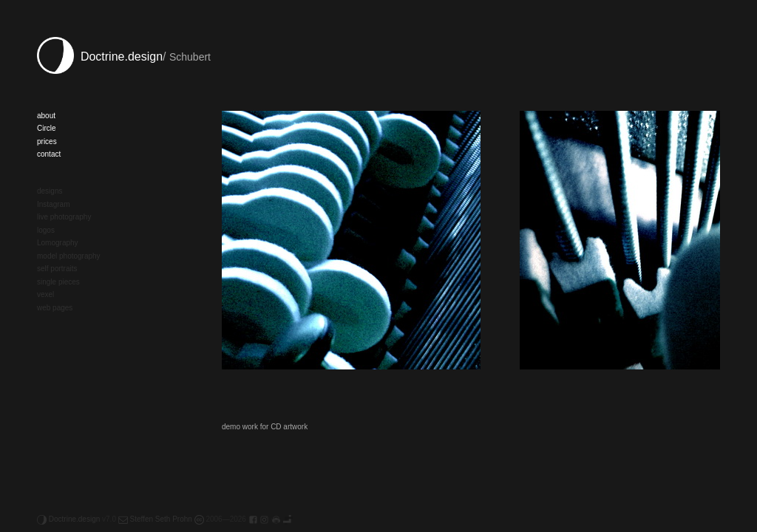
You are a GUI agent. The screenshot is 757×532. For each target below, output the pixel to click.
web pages (55, 308)
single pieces (58, 282)
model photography (69, 256)
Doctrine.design (100, 57)
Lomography (58, 243)
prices (47, 141)
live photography (64, 217)
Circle (47, 128)
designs (50, 191)
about (46, 116)
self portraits (57, 269)
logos (46, 230)
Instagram (53, 204)
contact (49, 154)
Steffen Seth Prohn (155, 519)
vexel (45, 294)
